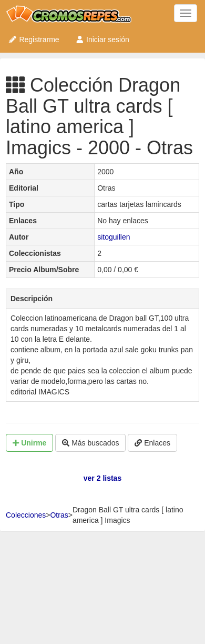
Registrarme (34, 39)
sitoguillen (114, 237)
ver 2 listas (102, 478)
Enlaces (152, 443)
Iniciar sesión (102, 39)
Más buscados (90, 443)
